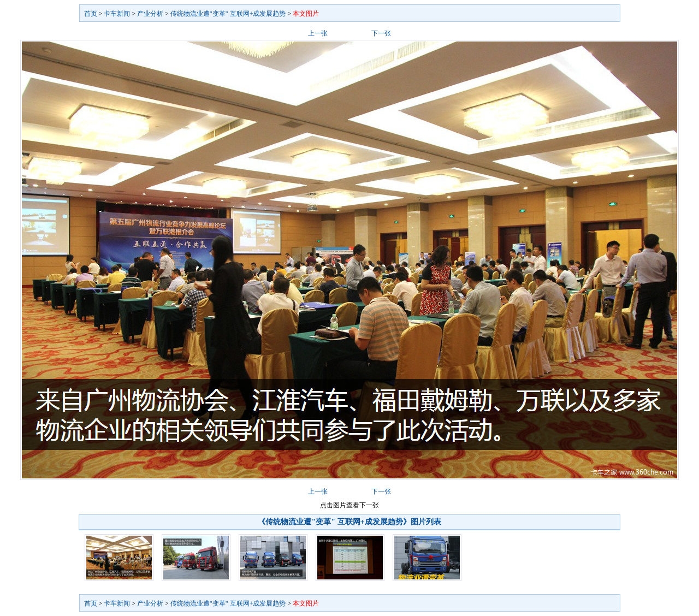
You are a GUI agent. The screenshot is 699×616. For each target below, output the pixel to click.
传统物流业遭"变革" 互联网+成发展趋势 (228, 14)
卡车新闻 (117, 14)
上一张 (318, 33)
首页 (91, 14)
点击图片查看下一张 (349, 505)
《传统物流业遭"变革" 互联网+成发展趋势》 (334, 522)
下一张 (381, 33)
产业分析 (150, 14)
